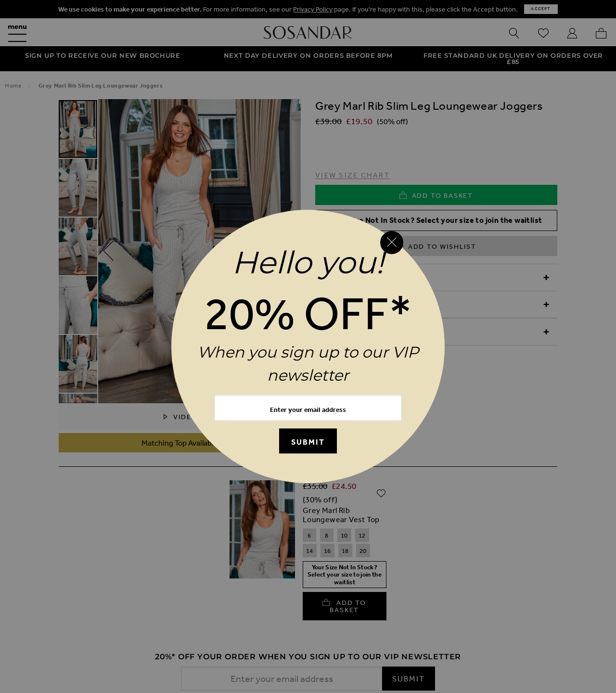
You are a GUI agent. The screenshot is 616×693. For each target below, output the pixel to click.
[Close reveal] (392, 243)
